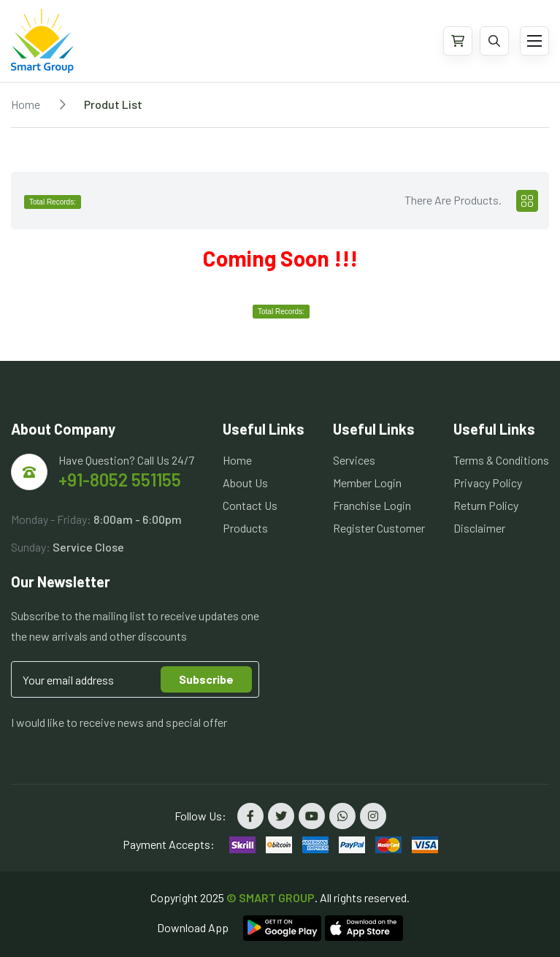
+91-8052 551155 (120, 480)
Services (354, 460)
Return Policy (486, 505)
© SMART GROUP (271, 897)
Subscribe (206, 679)
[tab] (527, 201)
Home (26, 104)
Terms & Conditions (501, 460)
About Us (245, 483)
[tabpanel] (280, 260)
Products (245, 528)
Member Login (367, 483)
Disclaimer (479, 528)
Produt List (113, 104)
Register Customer (379, 528)
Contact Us (250, 505)
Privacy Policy (488, 483)
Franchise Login (372, 505)
